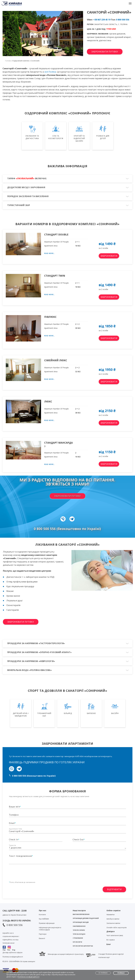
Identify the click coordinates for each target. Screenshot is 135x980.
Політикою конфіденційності (29, 977)
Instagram (9, 947)
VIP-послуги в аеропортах (83, 946)
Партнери (43, 934)
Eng (14, 950)
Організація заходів (81, 922)
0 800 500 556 (123, 20)
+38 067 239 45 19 (102, 20)
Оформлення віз (79, 926)
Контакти (42, 915)
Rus (9, 950)
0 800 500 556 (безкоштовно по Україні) (34, 776)
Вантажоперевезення (81, 914)
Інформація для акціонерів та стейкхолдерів (50, 929)
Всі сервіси (111, 940)
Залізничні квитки (113, 923)
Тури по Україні (79, 930)
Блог (109, 944)
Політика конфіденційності (13, 957)
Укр (4, 950)
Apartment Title (16, 829)
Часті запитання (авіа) (115, 935)
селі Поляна (50, 72)
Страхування (78, 938)
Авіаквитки (111, 915)
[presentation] (28, 872)
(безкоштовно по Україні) (79, 529)
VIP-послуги (77, 942)
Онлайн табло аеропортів (116, 928)
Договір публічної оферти (12, 953)
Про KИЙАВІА (44, 919)
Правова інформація (47, 923)
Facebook (4, 947)
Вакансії (42, 938)
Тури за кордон (79, 934)
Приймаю (121, 973)
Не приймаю (103, 973)
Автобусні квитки (113, 919)
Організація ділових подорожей (86, 918)
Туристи (12, 845)
